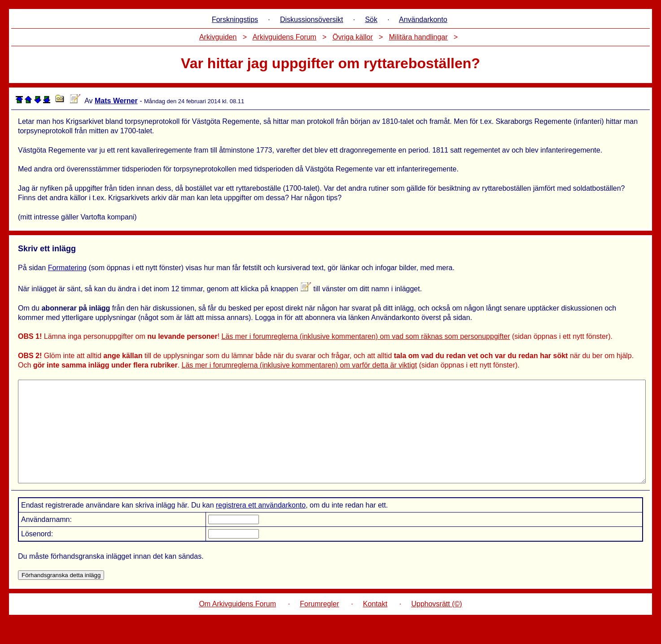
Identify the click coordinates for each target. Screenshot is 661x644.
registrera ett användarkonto (261, 525)
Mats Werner (116, 101)
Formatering (67, 268)
